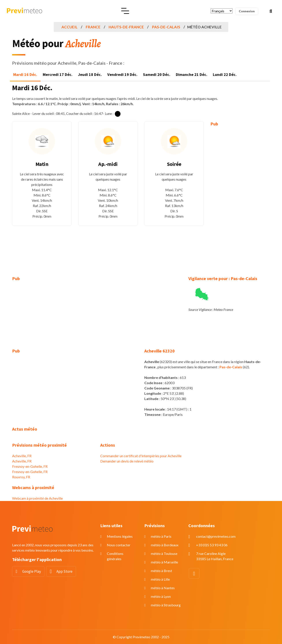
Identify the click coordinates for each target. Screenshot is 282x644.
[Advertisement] (240, 198)
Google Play (32, 571)
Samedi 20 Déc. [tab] (157, 74)
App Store (64, 571)
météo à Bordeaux (165, 545)
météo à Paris (161, 536)
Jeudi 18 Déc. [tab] (90, 74)
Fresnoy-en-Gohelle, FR (30, 466)
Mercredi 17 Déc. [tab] (58, 74)
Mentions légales (120, 536)
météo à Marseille (164, 562)
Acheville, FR (22, 456)
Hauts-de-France (126, 27)
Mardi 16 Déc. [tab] (25, 74)
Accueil (70, 27)
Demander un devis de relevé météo (127, 461)
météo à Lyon (161, 596)
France (93, 27)
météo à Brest (161, 571)
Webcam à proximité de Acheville (37, 498)
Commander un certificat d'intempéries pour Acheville (141, 456)
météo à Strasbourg (166, 605)
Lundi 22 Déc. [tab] (225, 74)
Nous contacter (119, 545)
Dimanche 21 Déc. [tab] (192, 74)
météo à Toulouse (164, 553)
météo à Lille (160, 579)
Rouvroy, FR (21, 477)
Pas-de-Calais (166, 27)
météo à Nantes (163, 588)
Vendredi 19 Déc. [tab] (122, 74)
